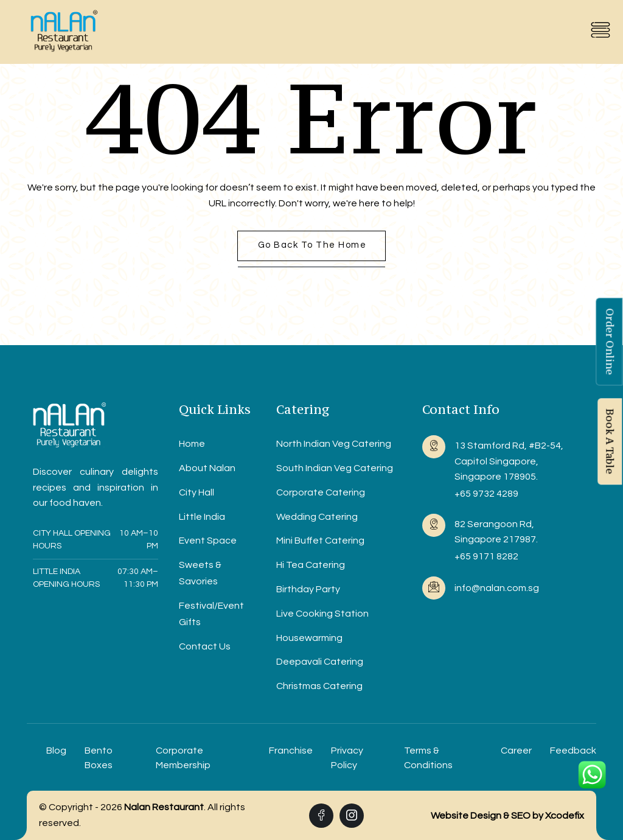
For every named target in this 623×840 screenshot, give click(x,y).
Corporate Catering (321, 492)
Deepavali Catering (320, 662)
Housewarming (309, 638)
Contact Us (205, 646)
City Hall (197, 492)
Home (192, 444)
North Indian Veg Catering (334, 444)
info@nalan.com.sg (497, 588)
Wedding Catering (317, 517)
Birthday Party (308, 589)
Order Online (610, 341)
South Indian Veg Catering (335, 468)
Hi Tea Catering (311, 565)
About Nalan (207, 468)
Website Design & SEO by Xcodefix (507, 816)
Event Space (208, 541)
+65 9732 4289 (486, 494)
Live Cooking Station (322, 614)
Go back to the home (312, 245)
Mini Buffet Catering (320, 541)
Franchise (291, 751)
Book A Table (610, 441)
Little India (202, 517)
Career (516, 751)
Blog (56, 751)
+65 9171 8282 (486, 556)
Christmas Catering (319, 686)
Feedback (573, 751)
